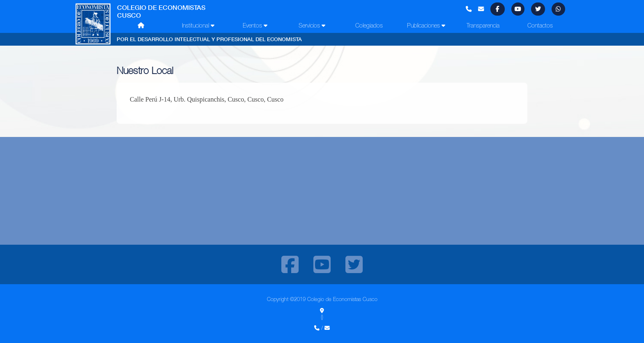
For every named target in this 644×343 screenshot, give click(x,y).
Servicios (312, 25)
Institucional (198, 25)
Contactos (540, 25)
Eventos (255, 25)
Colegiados (369, 25)
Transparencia (483, 25)
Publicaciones (426, 25)
